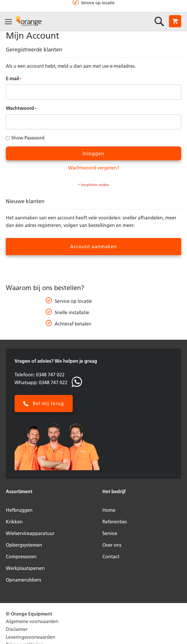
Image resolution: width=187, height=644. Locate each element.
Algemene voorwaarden (32, 621)
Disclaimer (17, 629)
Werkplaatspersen (25, 568)
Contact (111, 557)
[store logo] (29, 21)
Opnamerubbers (23, 580)
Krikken (14, 522)
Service (110, 533)
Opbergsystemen (24, 545)
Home (109, 510)
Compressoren (21, 557)
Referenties (115, 522)
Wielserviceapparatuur (30, 533)
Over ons (112, 545)
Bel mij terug (48, 403)
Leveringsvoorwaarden (31, 637)
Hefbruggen (19, 510)
